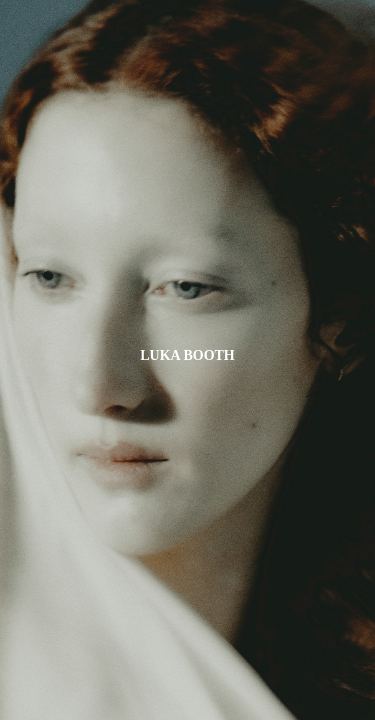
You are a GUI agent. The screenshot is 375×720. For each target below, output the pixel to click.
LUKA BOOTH (187, 355)
